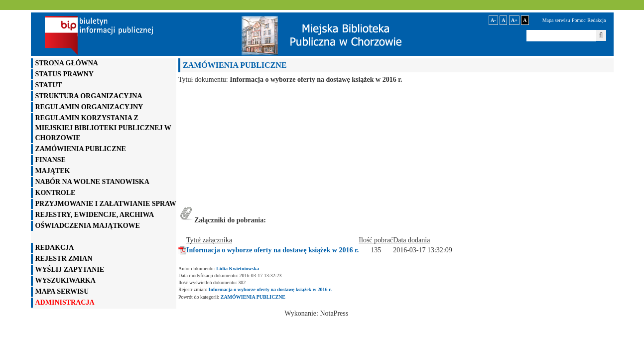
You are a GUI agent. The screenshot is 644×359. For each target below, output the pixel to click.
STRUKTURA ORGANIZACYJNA (89, 96)
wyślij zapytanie (70, 269)
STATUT (49, 85)
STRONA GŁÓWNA (67, 63)
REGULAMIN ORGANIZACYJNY (89, 107)
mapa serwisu (62, 291)
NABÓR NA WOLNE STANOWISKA (92, 182)
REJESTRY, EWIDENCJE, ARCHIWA (95, 215)
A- (493, 20)
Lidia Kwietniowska (238, 269)
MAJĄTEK (53, 171)
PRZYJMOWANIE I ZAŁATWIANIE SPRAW (106, 204)
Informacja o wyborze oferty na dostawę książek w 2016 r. (272, 250)
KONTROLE (56, 193)
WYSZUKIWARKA (65, 280)
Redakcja (596, 20)
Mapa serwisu (556, 20)
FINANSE (51, 160)
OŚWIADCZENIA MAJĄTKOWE (88, 226)
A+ (514, 20)
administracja (65, 302)
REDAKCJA (55, 248)
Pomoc (579, 20)
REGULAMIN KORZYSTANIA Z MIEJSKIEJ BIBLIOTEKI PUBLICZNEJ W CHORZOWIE (103, 128)
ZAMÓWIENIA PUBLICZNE (81, 149)
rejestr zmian (64, 259)
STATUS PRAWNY (64, 74)
